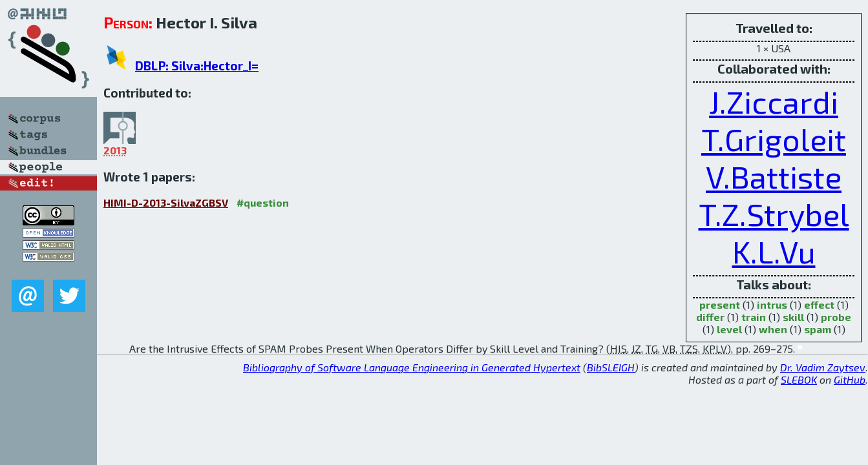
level (729, 329)
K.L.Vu (774, 251)
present (720, 305)
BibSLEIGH (611, 367)
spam (818, 329)
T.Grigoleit (774, 139)
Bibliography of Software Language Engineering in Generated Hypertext (412, 367)
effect (819, 305)
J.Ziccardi (774, 101)
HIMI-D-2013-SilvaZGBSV (166, 202)
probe (836, 317)
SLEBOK (799, 379)
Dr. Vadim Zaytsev (823, 367)
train (754, 317)
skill (793, 317)
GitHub (850, 379)
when (773, 329)
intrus (772, 305)
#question (263, 202)
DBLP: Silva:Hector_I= (197, 66)
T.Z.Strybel (774, 214)
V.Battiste (774, 176)
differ (710, 317)
